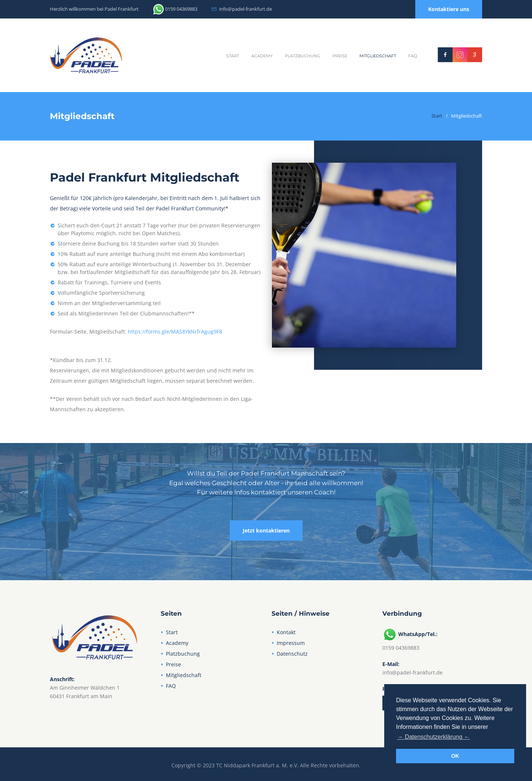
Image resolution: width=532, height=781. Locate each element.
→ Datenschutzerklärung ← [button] (434, 737)
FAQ (413, 56)
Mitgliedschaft (378, 56)
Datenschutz (292, 654)
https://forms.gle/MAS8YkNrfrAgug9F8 (175, 332)
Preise (340, 56)
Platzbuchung (303, 56)
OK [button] (455, 756)
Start (233, 56)
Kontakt (286, 632)
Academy (262, 56)
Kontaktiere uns (449, 9)
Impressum (291, 643)
